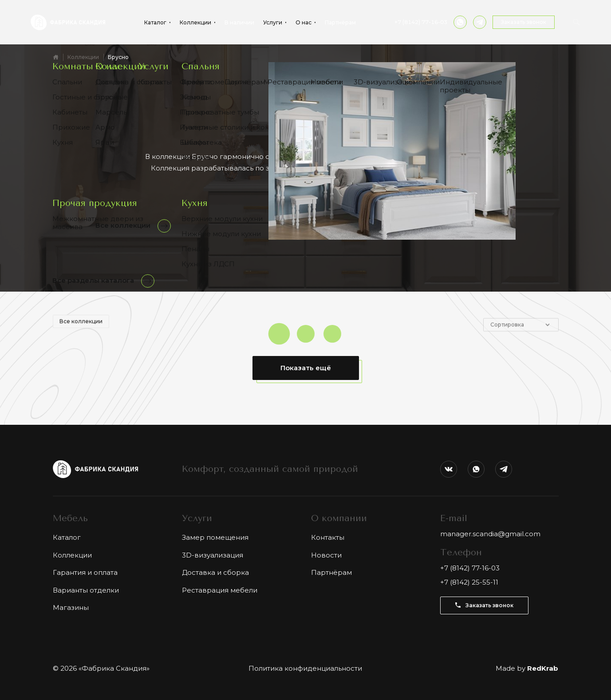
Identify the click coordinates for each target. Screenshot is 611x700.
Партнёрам (340, 23)
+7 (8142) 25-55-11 (469, 582)
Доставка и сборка (215, 572)
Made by (527, 668)
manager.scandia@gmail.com (490, 534)
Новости (326, 555)
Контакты (328, 537)
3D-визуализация (213, 555)
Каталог (67, 537)
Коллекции (83, 57)
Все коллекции (81, 327)
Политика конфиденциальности (305, 668)
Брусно (118, 57)
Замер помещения (215, 537)
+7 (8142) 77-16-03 (421, 22)
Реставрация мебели (220, 590)
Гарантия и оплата (85, 572)
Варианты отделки (86, 590)
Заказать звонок (524, 22)
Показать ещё (306, 368)
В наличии (239, 23)
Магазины (71, 607)
